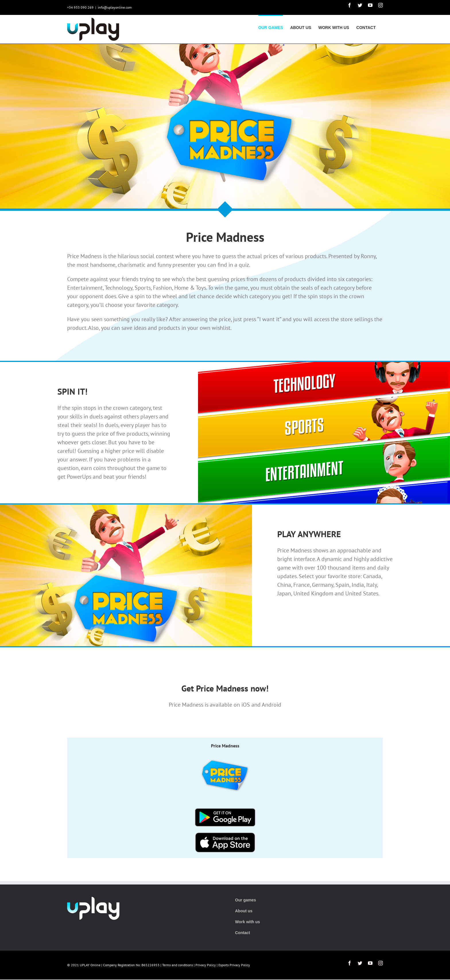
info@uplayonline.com (115, 7)
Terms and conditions (178, 965)
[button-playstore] (225, 813)
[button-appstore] (225, 837)
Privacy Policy (206, 965)
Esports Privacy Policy (234, 965)
